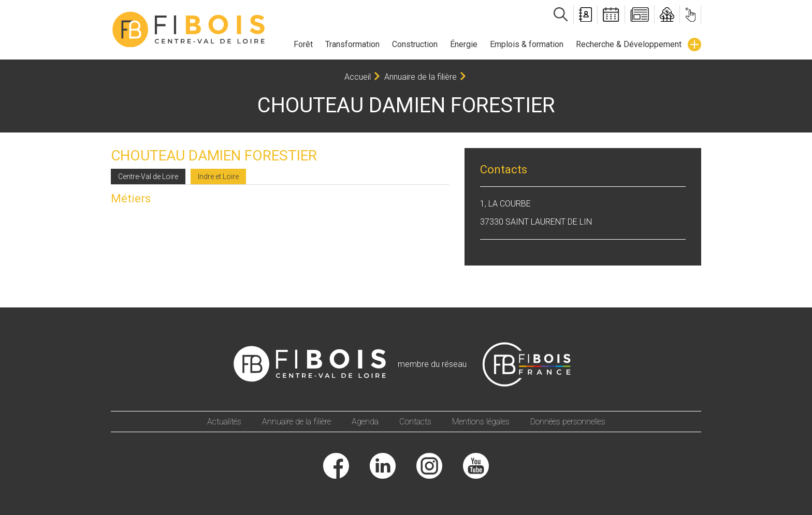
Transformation (352, 44)
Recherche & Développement (629, 44)
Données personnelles (568, 422)
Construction (415, 44)
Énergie (464, 44)
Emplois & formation (527, 44)
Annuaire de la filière (421, 77)
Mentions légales (481, 422)
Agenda (365, 422)
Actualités (224, 422)
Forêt (303, 44)
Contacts (415, 422)
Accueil (358, 77)
